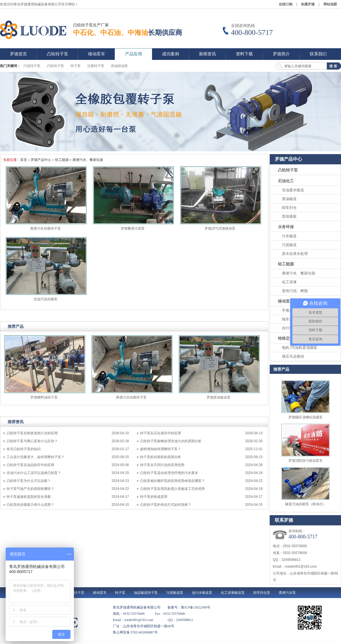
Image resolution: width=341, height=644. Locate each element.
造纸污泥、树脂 (295, 291)
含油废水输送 (293, 190)
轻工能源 (62, 160)
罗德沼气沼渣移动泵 (220, 228)
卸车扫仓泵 (262, 593)
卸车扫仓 (289, 208)
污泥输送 (289, 245)
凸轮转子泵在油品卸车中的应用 (30, 465)
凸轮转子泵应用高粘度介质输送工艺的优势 (172, 489)
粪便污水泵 (287, 593)
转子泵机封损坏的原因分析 (161, 457)
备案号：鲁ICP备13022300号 (189, 607)
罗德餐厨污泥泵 (133, 228)
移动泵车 (286, 301)
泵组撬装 (289, 216)
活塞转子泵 (96, 66)
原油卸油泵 (119, 66)
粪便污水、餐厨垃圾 (88, 160)
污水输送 (289, 236)
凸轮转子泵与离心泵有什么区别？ (32, 441)
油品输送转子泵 (146, 593)
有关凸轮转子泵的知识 (24, 449)
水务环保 (286, 227)
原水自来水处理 (295, 254)
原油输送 (289, 199)
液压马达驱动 (293, 356)
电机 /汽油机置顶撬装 (300, 348)
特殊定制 (286, 338)
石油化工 (286, 181)
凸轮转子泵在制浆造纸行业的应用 (32, 433)
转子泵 (76, 66)
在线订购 (286, 4)
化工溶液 (289, 282)
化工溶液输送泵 (233, 593)
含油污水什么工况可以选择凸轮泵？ (34, 473)
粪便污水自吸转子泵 (45, 228)
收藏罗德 (308, 4)
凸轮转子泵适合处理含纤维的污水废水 (169, 473)
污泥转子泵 (32, 66)
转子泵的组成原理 (154, 497)
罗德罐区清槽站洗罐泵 (305, 417)
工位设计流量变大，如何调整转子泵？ (36, 457)
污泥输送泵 (175, 593)
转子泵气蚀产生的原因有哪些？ (30, 489)
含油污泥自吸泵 (45, 299)
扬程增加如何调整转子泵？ (161, 449)
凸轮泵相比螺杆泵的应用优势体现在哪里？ (172, 481)
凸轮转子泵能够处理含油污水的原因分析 (171, 441)
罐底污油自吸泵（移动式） (305, 504)
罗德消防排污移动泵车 (305, 461)
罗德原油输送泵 (219, 397)
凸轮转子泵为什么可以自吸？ (29, 481)
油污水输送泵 (202, 593)
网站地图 (330, 4)
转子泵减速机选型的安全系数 (29, 497)
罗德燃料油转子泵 (44, 397)
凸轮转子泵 (55, 66)
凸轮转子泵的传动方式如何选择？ (166, 505)
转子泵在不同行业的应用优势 (162, 465)
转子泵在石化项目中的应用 (161, 433)
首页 (24, 160)
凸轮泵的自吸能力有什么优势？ (30, 505)
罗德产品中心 (41, 160)
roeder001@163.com (301, 567)
